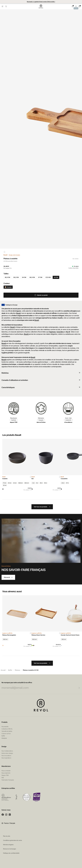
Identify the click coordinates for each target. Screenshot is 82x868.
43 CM (56, 277)
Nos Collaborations (7, 751)
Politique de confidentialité (11, 853)
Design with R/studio (16, 255)
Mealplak (4, 738)
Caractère (60, 332)
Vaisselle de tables (7, 731)
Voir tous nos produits (42, 507)
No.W (68, 332)
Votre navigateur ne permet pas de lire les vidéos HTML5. (41, 541)
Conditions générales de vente (13, 840)
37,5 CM (48, 277)
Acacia (8, 287)
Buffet (10, 670)
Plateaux (17, 670)
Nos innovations (6, 756)
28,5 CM (7, 277)
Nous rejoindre (6, 773)
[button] (76, 6)
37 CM (40, 277)
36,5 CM (32, 277)
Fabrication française (8, 780)
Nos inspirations (6, 758)
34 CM (24, 277)
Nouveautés (5, 727)
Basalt (5, 255)
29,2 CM (16, 277)
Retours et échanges (10, 849)
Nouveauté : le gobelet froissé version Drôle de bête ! (41, 2)
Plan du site (7, 836)
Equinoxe (52, 332)
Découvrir (8, 577)
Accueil (3, 670)
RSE (3, 778)
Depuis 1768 (5, 775)
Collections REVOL (7, 729)
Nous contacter (6, 771)
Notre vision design (7, 753)
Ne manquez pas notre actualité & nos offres (37, 685)
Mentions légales (8, 845)
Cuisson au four (6, 733)
